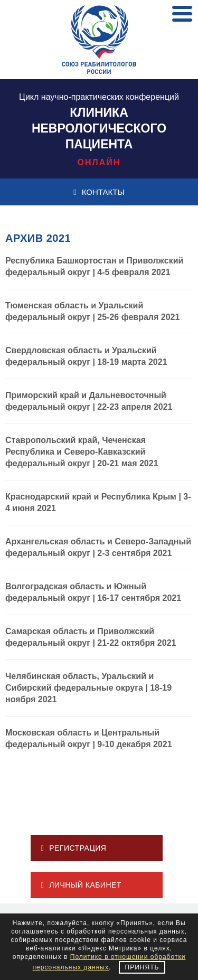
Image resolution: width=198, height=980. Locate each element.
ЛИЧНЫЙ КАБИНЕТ (81, 885)
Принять (142, 967)
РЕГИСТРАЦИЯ (74, 848)
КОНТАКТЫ (99, 192)
